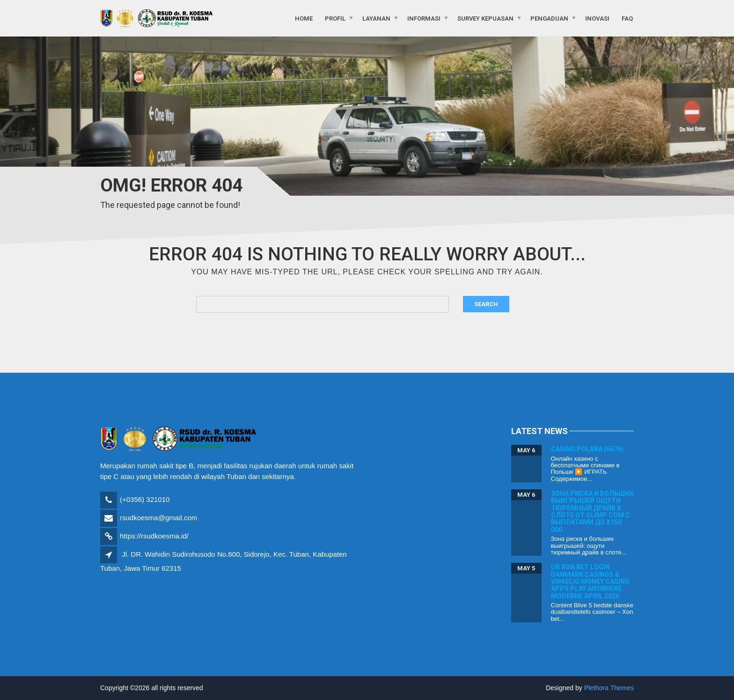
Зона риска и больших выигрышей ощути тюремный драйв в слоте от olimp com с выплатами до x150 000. (592, 512)
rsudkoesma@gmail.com (158, 518)
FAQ (627, 18)
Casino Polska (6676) (587, 449)
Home (304, 18)
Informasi (424, 18)
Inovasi (597, 18)
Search (486, 304)
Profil (335, 18)
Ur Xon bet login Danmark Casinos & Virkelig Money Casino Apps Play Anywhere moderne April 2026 (590, 582)
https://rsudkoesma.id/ (154, 536)
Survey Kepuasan (485, 18)
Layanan (376, 18)
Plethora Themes (609, 688)
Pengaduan (549, 18)
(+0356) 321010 (145, 499)
